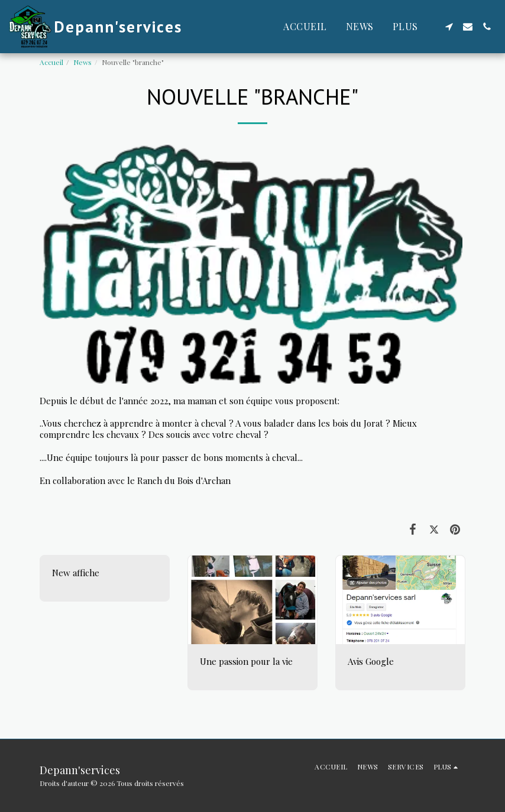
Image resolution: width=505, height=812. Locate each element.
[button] (449, 27)
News (82, 62)
